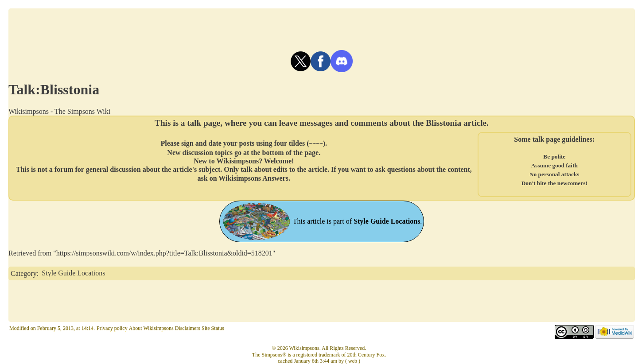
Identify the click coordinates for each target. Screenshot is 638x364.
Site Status (213, 328)
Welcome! (279, 161)
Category (24, 273)
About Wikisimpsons (151, 328)
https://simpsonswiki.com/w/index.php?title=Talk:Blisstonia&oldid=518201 (164, 253)
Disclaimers (188, 328)
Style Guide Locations (73, 273)
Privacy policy (112, 328)
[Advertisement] (322, 28)
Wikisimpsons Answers (253, 178)
